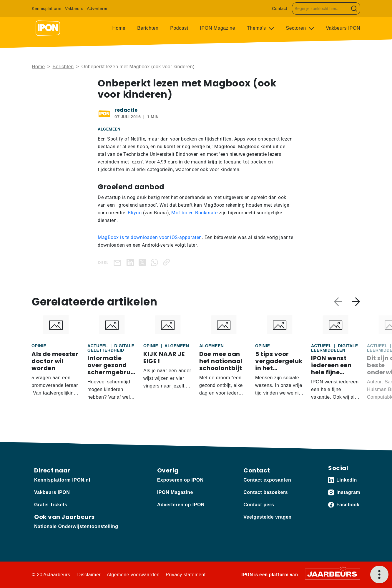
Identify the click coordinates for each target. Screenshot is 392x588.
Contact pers (259, 505)
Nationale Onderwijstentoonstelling (76, 526)
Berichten (148, 28)
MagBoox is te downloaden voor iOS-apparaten (150, 237)
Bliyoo (135, 213)
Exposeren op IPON (180, 480)
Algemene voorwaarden (133, 575)
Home (119, 28)
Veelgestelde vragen (267, 517)
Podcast (179, 28)
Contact (280, 9)
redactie (126, 110)
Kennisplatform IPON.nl (62, 480)
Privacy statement (186, 575)
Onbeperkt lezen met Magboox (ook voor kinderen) (138, 67)
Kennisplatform (46, 9)
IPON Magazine (218, 28)
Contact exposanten (267, 480)
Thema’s (257, 28)
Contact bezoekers (266, 492)
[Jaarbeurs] (333, 574)
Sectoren (297, 28)
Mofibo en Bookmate (194, 213)
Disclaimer (89, 575)
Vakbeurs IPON (343, 28)
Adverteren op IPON (181, 505)
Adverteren (98, 9)
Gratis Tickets (51, 505)
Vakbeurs (74, 9)
